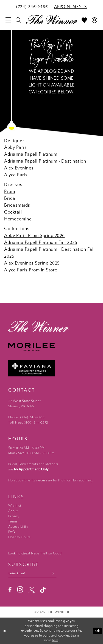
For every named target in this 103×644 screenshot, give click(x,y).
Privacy (14, 516)
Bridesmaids (17, 205)
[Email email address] (32, 573)
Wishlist (15, 506)
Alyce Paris (16, 175)
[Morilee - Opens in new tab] (51, 347)
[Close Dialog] (5, 631)
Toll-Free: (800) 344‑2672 (28, 422)
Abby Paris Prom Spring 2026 (34, 235)
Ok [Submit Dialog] (98, 631)
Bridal (10, 198)
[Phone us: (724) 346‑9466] (32, 6)
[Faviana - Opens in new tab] (51, 368)
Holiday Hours (19, 537)
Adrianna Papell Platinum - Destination (45, 161)
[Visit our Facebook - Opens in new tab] (10, 590)
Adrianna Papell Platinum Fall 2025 (41, 242)
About (13, 511)
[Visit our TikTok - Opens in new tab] (43, 590)
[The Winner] (51, 19)
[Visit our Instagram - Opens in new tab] (20, 590)
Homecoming (18, 219)
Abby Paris (15, 147)
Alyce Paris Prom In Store (31, 270)
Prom (9, 191)
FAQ (12, 532)
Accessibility (18, 527)
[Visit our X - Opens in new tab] (32, 590)
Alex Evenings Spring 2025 (32, 263)
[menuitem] (32, 6)
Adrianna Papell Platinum (31, 154)
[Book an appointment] (71, 6)
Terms (13, 521)
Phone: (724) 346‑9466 (27, 417)
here (55, 640)
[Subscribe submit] (53, 573)
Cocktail (13, 212)
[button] (8, 20)
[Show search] (19, 20)
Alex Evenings (19, 168)
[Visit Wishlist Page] (84, 20)
